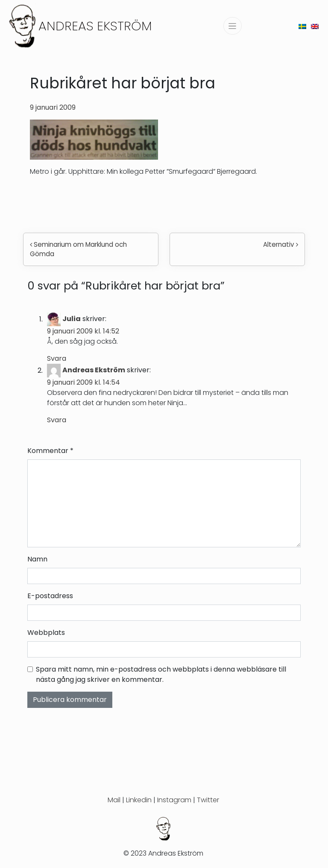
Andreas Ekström (95, 26)
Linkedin (139, 800)
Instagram (174, 800)
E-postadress (50, 596)
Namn (37, 559)
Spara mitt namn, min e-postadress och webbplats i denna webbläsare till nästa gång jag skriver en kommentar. (161, 674)
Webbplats (46, 633)
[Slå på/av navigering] (233, 26)
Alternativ (281, 244)
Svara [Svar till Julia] (57, 358)
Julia (72, 319)
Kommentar (50, 451)
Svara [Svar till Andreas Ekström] (57, 420)
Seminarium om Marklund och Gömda (78, 249)
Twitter (208, 800)
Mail (114, 800)
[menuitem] (302, 26)
